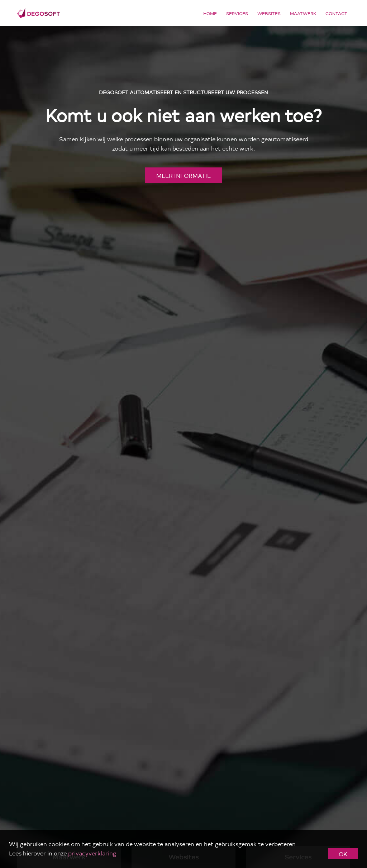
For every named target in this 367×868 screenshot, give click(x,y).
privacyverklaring (92, 853)
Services (237, 13)
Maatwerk (303, 13)
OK (343, 854)
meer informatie (183, 175)
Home (210, 13)
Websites (269, 13)
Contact (336, 13)
